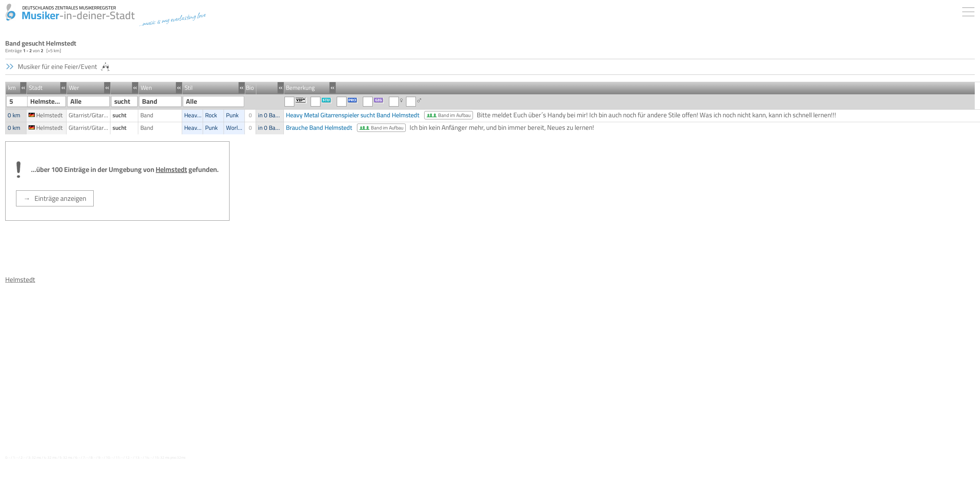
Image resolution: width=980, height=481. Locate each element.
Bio (250, 88)
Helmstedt (20, 279)
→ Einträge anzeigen (55, 198)
